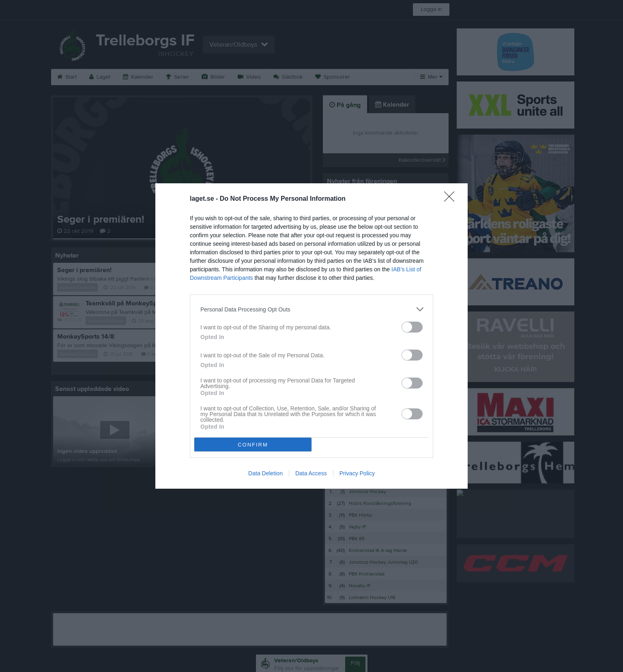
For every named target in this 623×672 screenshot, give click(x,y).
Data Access (311, 473)
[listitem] (311, 309)
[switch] (412, 327)
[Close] (452, 199)
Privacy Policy (357, 473)
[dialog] (311, 336)
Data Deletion (265, 473)
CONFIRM (253, 445)
